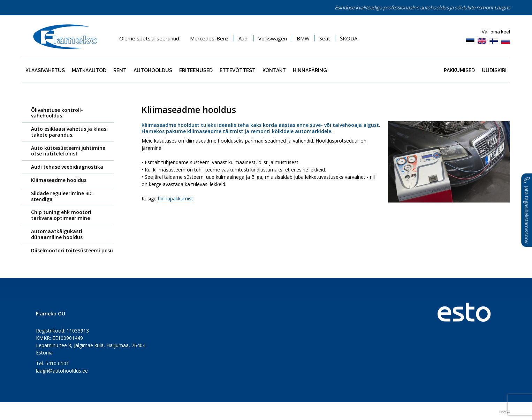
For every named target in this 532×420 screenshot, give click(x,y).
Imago (505, 412)
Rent (120, 70)
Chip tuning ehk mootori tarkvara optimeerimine (61, 215)
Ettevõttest (238, 70)
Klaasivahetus (45, 70)
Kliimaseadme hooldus (59, 180)
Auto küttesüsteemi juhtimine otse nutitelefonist (68, 151)
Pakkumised (459, 70)
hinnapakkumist (176, 198)
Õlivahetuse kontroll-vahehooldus (57, 113)
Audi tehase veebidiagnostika (67, 167)
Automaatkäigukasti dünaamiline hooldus (57, 234)
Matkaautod (89, 70)
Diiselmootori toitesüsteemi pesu (72, 250)
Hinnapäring (310, 70)
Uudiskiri (494, 70)
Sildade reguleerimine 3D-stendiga (62, 196)
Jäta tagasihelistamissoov (527, 210)
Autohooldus (153, 70)
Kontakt (274, 70)
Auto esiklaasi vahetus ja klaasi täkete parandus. (69, 132)
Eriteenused (196, 70)
